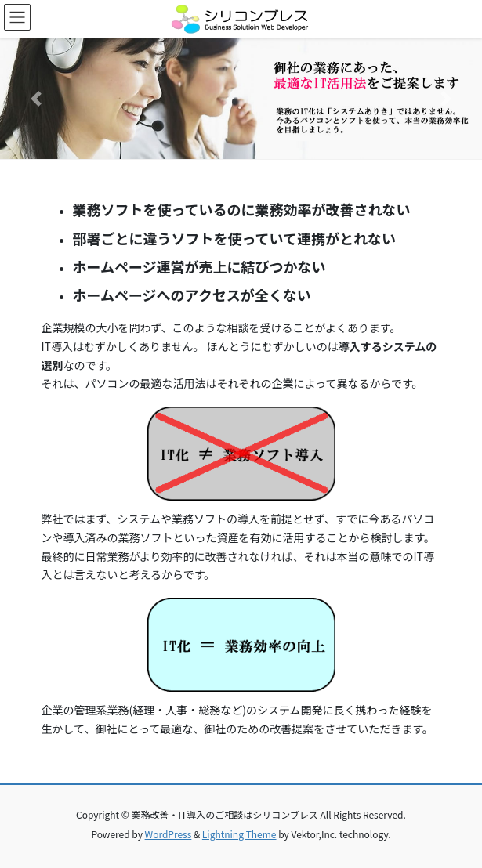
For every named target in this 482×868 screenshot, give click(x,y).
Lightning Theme (239, 834)
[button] (36, 99)
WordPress (169, 834)
